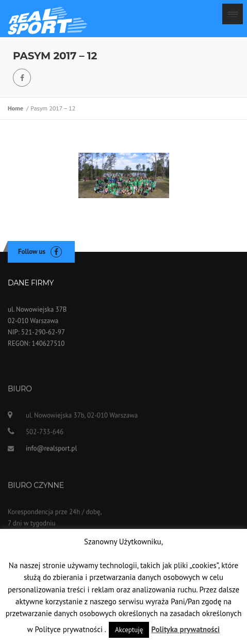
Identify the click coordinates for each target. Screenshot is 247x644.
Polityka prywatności (185, 629)
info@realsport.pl (51, 450)
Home (17, 108)
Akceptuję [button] (129, 630)
